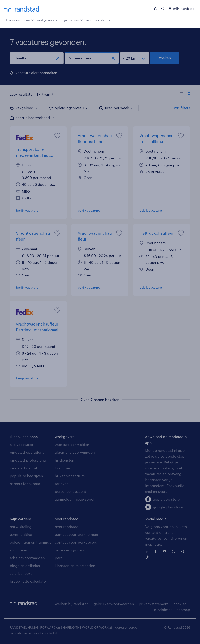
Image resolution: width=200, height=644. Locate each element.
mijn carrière (72, 20)
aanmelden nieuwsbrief (75, 499)
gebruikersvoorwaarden (114, 604)
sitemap (183, 610)
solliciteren (19, 550)
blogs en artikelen (25, 566)
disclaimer (163, 610)
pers (59, 558)
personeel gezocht (71, 491)
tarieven (62, 484)
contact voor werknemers (76, 534)
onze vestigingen (69, 550)
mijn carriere (20, 519)
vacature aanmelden (72, 445)
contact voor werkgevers (76, 542)
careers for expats (25, 484)
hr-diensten (65, 460)
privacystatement (154, 604)
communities (21, 534)
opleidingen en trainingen (32, 542)
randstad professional (28, 460)
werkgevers (47, 20)
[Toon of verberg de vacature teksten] (185, 94)
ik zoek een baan (20, 20)
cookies (180, 604)
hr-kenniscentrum (70, 476)
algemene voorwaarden (75, 452)
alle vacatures (21, 445)
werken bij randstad (72, 604)
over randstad (98, 20)
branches (63, 468)
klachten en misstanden (75, 566)
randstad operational (28, 452)
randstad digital (23, 468)
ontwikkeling (21, 527)
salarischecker (22, 573)
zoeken (165, 58)
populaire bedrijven (26, 476)
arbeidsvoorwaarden (27, 558)
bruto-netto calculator (28, 581)
